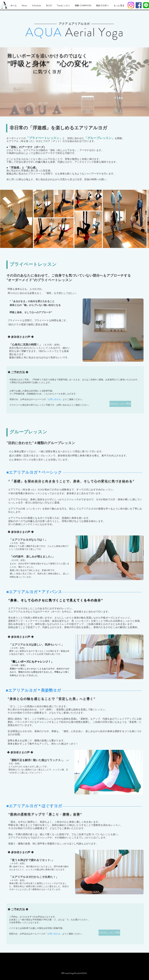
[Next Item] (144, 219)
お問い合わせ (54, 399)
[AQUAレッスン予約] (120, 404)
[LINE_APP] (146, 5)
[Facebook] (139, 5)
